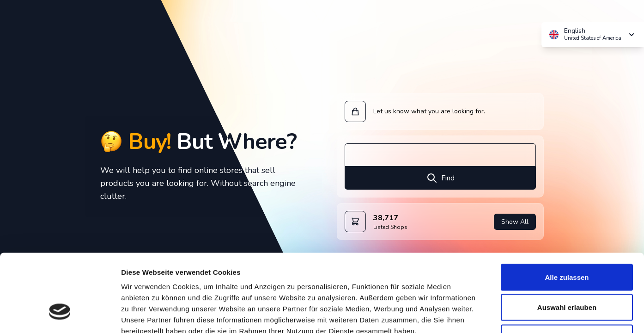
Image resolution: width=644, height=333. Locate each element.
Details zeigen (491, 315)
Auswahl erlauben (567, 242)
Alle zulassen (567, 212)
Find (440, 178)
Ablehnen (567, 272)
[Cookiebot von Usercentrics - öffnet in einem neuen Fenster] (60, 315)
